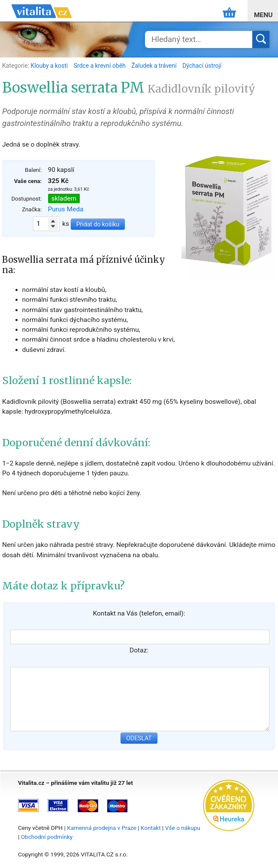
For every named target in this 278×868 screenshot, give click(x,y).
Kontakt (151, 828)
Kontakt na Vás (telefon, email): (139, 613)
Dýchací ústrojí (202, 66)
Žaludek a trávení (155, 66)
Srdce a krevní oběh (101, 66)
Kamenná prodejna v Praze (102, 828)
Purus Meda (66, 209)
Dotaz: (139, 650)
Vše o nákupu (183, 828)
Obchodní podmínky (47, 837)
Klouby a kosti (50, 66)
